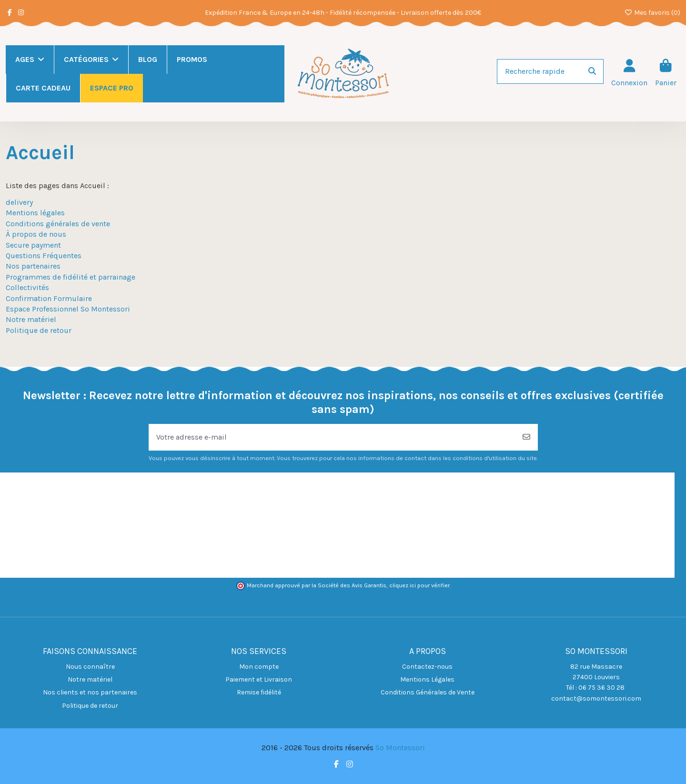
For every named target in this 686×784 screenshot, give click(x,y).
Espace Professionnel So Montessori (68, 309)
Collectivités (27, 287)
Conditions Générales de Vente (428, 692)
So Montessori (400, 748)
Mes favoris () (653, 13)
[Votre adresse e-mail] (332, 437)
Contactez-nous (427, 667)
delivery (19, 202)
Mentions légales (35, 213)
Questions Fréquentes (44, 256)
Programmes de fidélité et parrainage (71, 277)
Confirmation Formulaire (49, 298)
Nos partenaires (33, 266)
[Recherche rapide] (592, 71)
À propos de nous (36, 234)
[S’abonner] (526, 437)
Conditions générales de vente (58, 224)
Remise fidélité (259, 692)
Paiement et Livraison (259, 679)
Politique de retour (39, 330)
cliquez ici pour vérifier (419, 585)
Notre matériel (31, 319)
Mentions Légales (427, 679)
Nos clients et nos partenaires (90, 692)
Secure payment (33, 245)
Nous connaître (90, 667)
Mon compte (259, 667)
